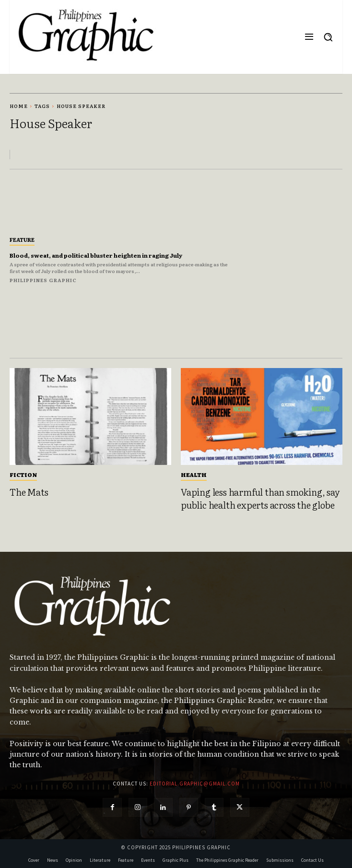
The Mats (29, 492)
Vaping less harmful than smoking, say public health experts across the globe (260, 498)
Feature (22, 239)
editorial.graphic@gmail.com (195, 784)
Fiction (23, 475)
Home (19, 106)
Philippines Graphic (43, 280)
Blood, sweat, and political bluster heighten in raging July (96, 255)
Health (194, 475)
